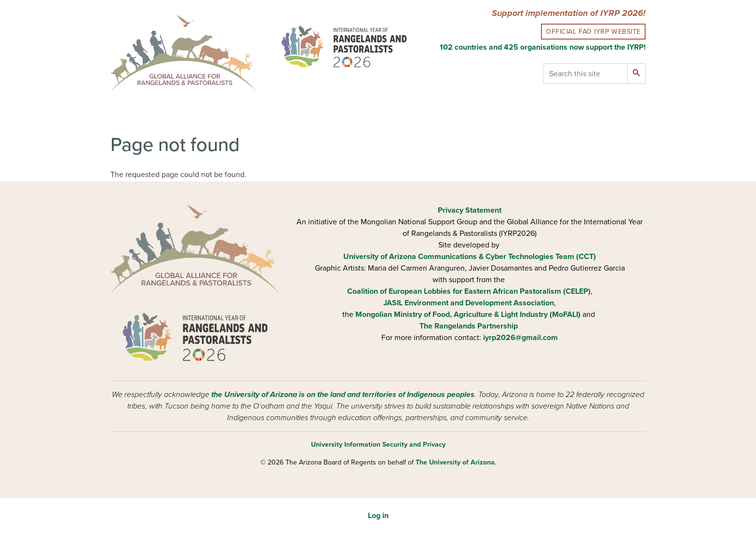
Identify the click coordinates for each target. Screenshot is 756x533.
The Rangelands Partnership (469, 326)
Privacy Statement (470, 210)
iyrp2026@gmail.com (520, 338)
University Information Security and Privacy (378, 444)
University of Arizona (380, 257)
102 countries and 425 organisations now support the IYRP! (543, 47)
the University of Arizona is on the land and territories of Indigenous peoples (343, 395)
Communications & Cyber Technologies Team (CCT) (507, 257)
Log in (378, 516)
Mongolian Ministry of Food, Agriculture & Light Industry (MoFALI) (468, 314)
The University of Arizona (455, 462)
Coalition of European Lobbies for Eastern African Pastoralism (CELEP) (469, 291)
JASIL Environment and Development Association (469, 303)
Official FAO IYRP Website (593, 32)
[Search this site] (585, 74)
